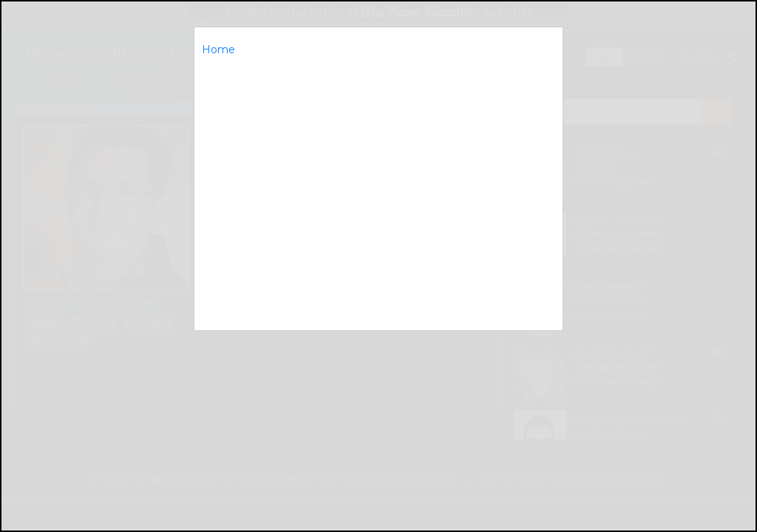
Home (218, 50)
